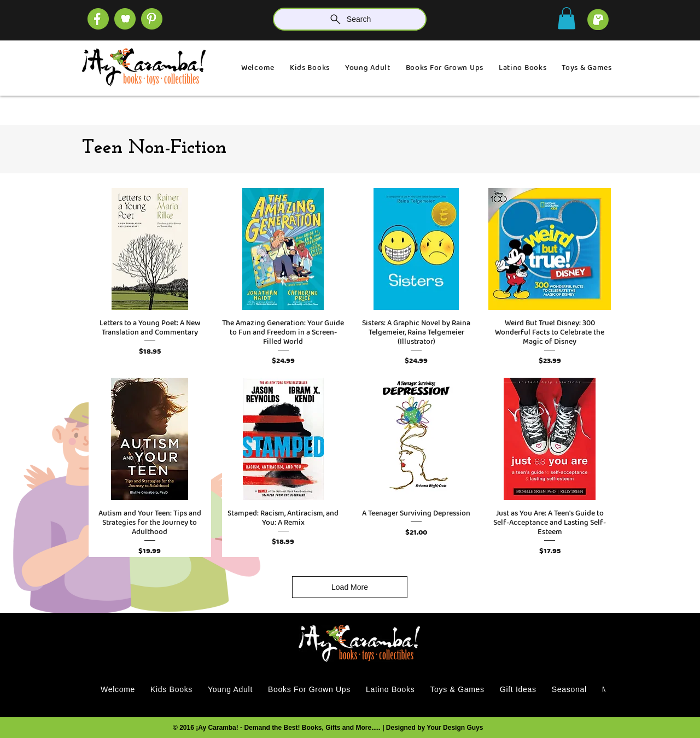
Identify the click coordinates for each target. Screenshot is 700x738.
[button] (567, 18)
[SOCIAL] (152, 19)
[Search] (350, 19)
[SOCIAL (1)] (125, 19)
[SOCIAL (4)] (98, 19)
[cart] (598, 19)
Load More (350, 587)
